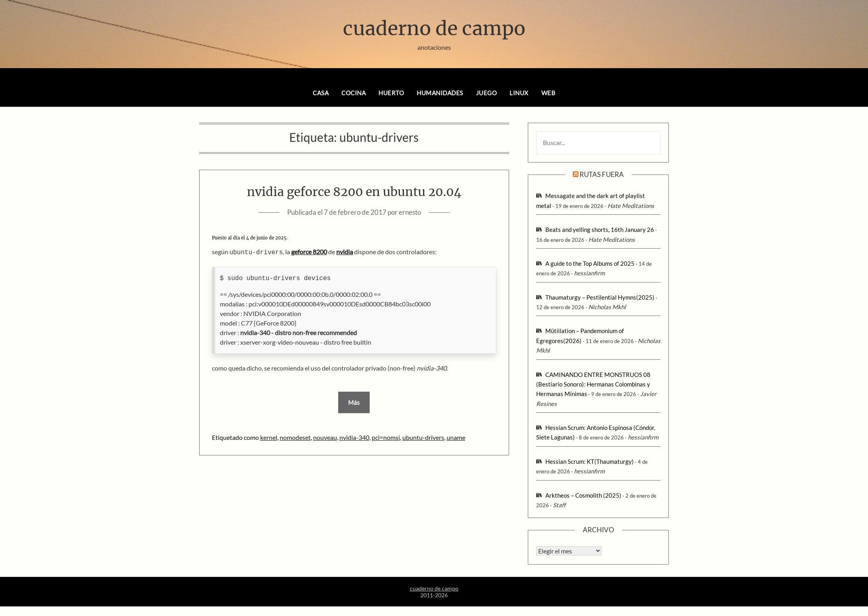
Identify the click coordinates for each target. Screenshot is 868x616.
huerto (391, 93)
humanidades (440, 93)
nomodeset (295, 436)
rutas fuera (602, 174)
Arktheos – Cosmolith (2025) (583, 495)
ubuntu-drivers (423, 436)
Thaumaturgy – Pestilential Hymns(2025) (600, 297)
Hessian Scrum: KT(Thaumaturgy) (590, 461)
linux (519, 93)
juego (487, 93)
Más (354, 402)
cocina (354, 93)
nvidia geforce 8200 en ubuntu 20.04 (354, 192)
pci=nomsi (386, 436)
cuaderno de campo (434, 28)
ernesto (410, 212)
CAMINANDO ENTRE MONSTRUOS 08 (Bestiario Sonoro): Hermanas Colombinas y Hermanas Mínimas (593, 384)
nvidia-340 (354, 436)
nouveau (325, 436)
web (549, 93)
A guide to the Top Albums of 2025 (590, 263)
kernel (269, 436)
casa (321, 93)
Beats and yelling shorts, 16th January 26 (600, 230)
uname (456, 436)
